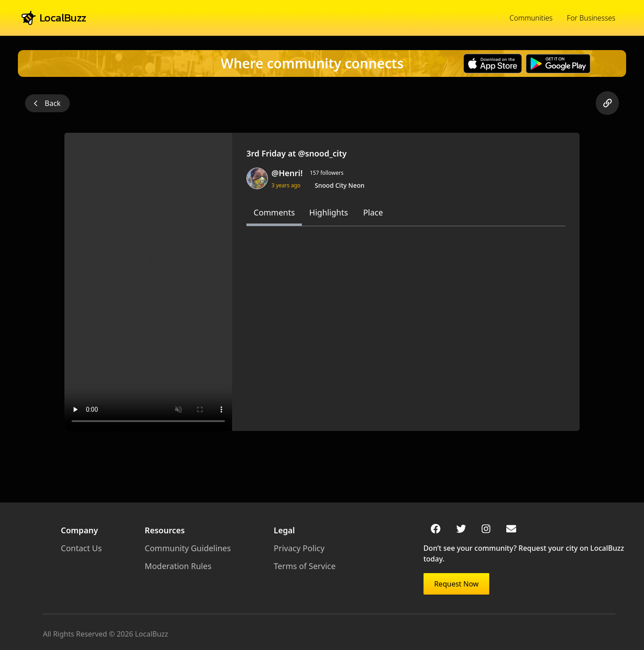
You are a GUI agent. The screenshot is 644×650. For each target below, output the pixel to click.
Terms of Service (305, 566)
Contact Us (81, 548)
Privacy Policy (299, 548)
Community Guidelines (188, 548)
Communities (531, 18)
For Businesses (591, 18)
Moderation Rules (178, 566)
